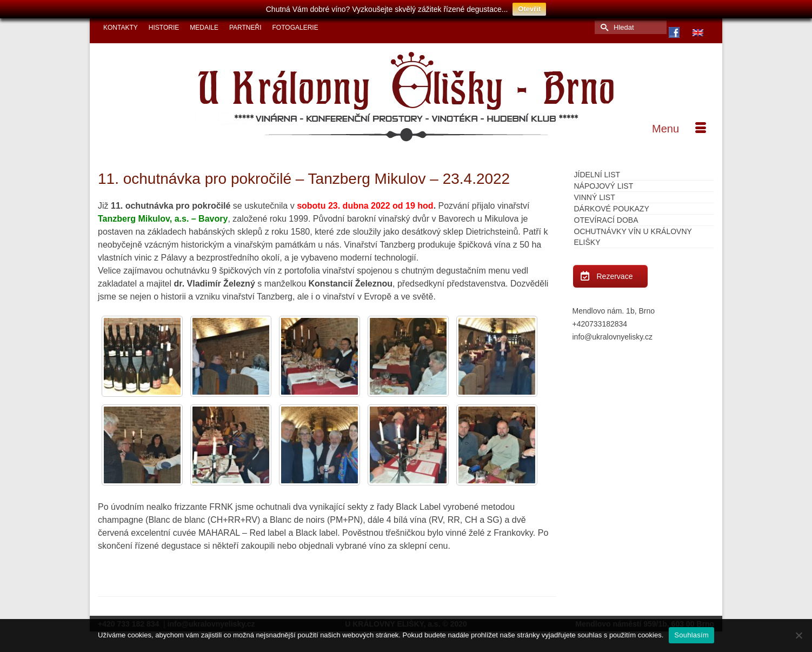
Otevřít (529, 9)
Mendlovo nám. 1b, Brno (614, 307)
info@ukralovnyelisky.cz (613, 333)
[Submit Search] (603, 24)
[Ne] (798, 635)
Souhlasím (691, 635)
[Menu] (679, 125)
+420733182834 (600, 320)
